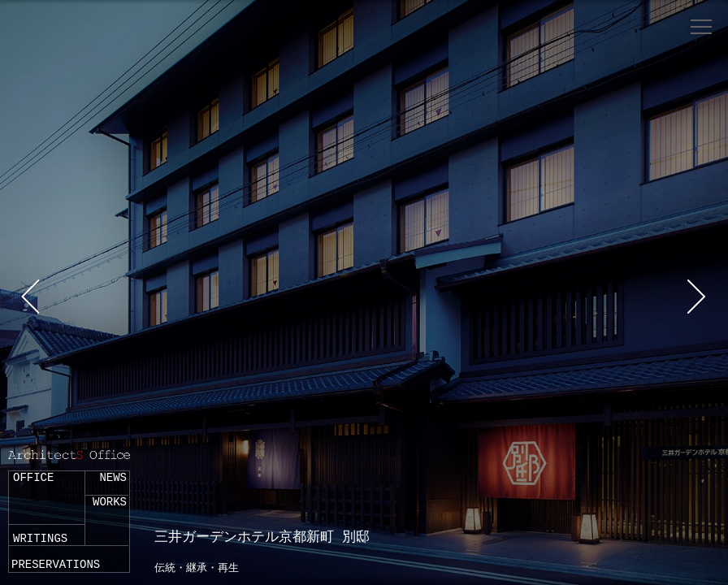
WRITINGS (40, 539)
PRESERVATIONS (56, 565)
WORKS (110, 502)
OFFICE (33, 478)
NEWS (113, 478)
